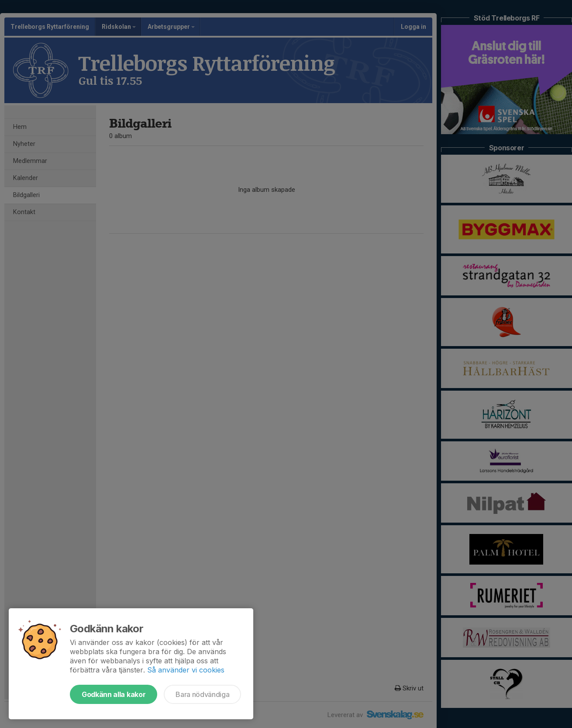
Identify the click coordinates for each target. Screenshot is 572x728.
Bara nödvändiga (202, 694)
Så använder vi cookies (186, 670)
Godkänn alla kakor (114, 694)
